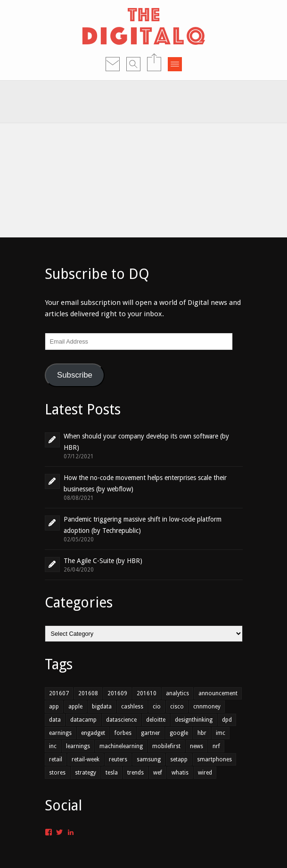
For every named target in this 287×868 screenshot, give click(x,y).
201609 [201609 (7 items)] (117, 693)
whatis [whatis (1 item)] (180, 773)
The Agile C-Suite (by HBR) (103, 561)
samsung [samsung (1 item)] (149, 759)
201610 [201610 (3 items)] (147, 693)
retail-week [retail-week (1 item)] (86, 759)
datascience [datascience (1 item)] (121, 720)
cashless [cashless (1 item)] (132, 707)
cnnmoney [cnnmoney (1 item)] (207, 707)
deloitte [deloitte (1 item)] (156, 720)
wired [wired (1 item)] (205, 773)
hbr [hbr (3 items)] (202, 733)
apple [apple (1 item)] (75, 707)
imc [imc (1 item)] (221, 733)
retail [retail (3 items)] (56, 759)
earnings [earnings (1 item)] (60, 733)
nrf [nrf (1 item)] (216, 746)
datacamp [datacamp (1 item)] (83, 720)
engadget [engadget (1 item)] (93, 733)
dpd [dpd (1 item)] (227, 720)
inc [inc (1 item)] (53, 746)
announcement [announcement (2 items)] (218, 693)
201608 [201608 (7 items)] (88, 693)
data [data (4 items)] (55, 720)
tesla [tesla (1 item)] (112, 773)
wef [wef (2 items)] (158, 773)
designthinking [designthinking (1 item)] (194, 720)
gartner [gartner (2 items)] (151, 733)
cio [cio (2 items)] (157, 707)
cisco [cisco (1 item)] (177, 707)
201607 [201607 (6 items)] (59, 693)
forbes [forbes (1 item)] (123, 733)
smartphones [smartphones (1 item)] (214, 759)
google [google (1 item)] (179, 733)
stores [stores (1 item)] (57, 773)
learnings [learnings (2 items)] (78, 746)
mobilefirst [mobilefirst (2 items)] (166, 746)
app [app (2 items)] (54, 707)
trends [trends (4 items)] (135, 773)
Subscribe (75, 375)
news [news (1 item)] (197, 746)
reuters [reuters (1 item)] (118, 759)
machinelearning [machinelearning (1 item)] (121, 746)
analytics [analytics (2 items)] (177, 693)
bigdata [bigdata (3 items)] (102, 707)
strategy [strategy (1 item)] (86, 773)
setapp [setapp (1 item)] (179, 759)
